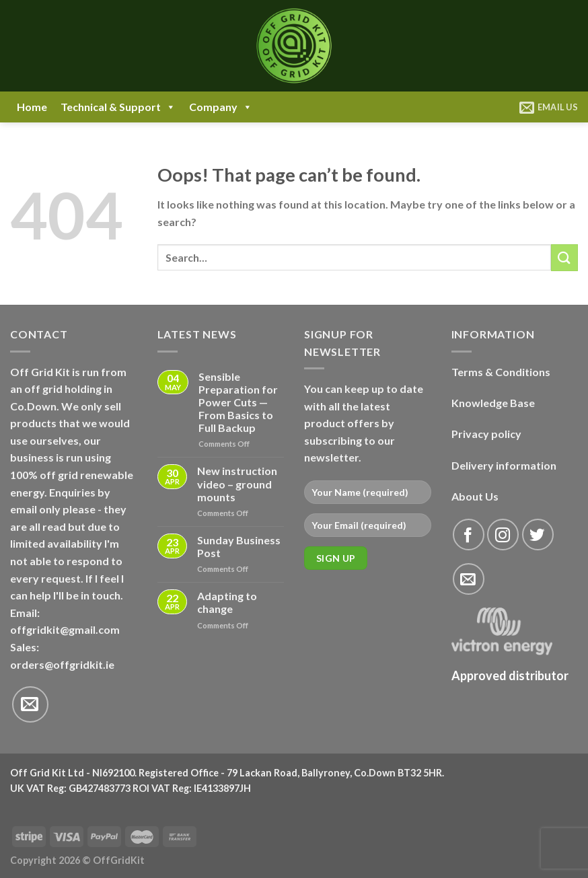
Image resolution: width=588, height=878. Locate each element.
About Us (475, 496)
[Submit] (564, 257)
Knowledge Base (493, 403)
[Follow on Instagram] (503, 535)
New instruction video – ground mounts (237, 483)
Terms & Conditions (501, 372)
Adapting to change (227, 602)
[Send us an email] (30, 704)
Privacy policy (486, 434)
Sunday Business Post (239, 546)
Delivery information (504, 465)
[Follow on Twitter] (538, 535)
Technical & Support (118, 107)
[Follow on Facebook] (469, 535)
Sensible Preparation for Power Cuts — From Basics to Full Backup (238, 402)
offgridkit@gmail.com (65, 629)
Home (32, 107)
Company (221, 107)
